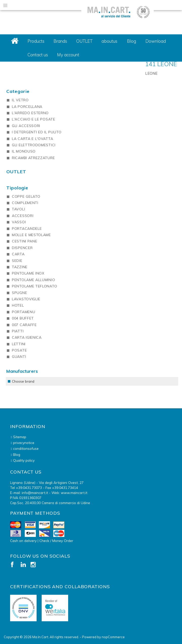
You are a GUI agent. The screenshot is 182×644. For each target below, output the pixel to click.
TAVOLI (18, 209)
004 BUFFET (23, 318)
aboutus (109, 41)
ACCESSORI (23, 216)
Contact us (38, 55)
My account (68, 55)
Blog (132, 41)
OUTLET (84, 41)
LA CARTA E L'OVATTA (32, 139)
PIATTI (18, 331)
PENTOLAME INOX (28, 273)
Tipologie (17, 188)
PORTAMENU (23, 312)
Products (36, 41)
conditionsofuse (26, 448)
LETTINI (19, 344)
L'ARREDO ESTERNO (30, 113)
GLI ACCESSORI (26, 126)
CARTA (18, 254)
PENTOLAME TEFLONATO (34, 286)
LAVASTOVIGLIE (26, 299)
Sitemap (20, 437)
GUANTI (19, 357)
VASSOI (19, 222)
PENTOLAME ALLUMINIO (33, 280)
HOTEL (18, 305)
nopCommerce (113, 637)
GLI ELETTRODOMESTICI (34, 145)
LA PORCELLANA (27, 107)
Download (156, 41)
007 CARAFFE (24, 325)
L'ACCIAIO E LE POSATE (34, 119)
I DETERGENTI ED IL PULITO (37, 132)
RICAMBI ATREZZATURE (33, 158)
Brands (60, 41)
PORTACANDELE (27, 229)
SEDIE (17, 261)
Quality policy (24, 460)
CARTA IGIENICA (27, 337)
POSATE (19, 350)
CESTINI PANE (24, 241)
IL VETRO (20, 100)
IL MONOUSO (24, 151)
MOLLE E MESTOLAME (31, 235)
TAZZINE (20, 267)
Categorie (18, 91)
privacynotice (24, 443)
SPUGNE (19, 293)
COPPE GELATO (26, 196)
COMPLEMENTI (25, 203)
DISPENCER (22, 248)
